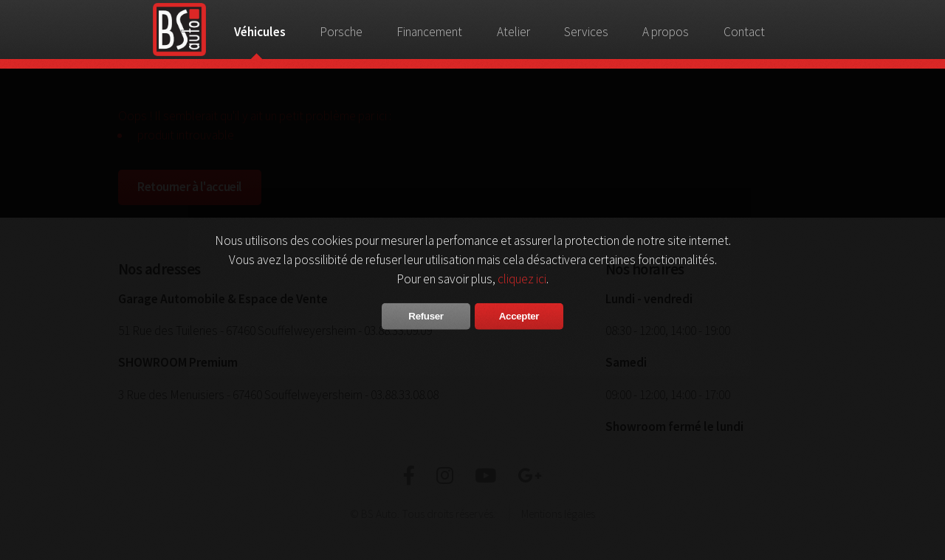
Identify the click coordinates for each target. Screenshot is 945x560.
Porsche (341, 32)
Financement (429, 32)
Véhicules (260, 32)
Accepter (519, 315)
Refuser (426, 315)
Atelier (513, 32)
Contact (744, 32)
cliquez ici (522, 278)
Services (586, 32)
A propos (666, 32)
